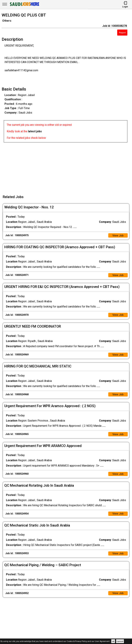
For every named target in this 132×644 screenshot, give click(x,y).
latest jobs (35, 131)
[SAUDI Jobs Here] (24, 6)
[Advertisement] (67, 166)
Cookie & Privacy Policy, (77, 642)
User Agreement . (103, 642)
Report (122, 33)
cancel (120, 641)
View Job (118, 236)
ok (113, 641)
